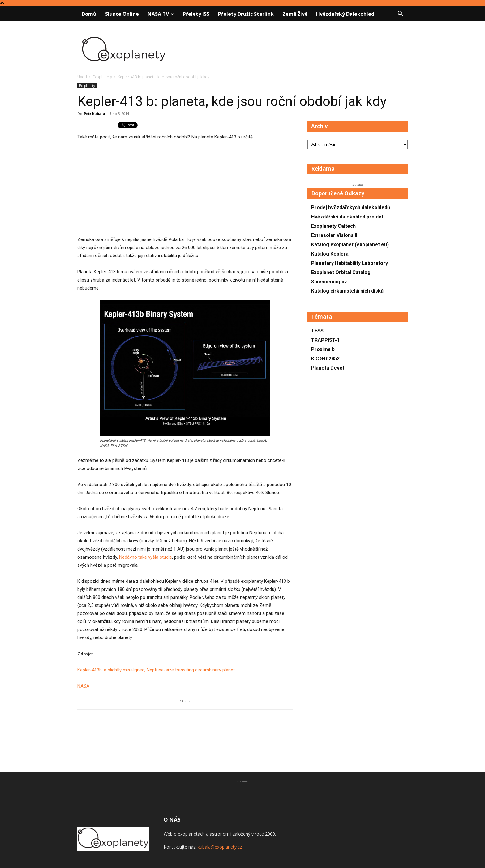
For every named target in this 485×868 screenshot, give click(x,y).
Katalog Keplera (330, 254)
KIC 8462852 (325, 359)
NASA (83, 686)
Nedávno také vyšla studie (146, 557)
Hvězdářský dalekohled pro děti (348, 217)
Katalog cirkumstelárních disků (347, 291)
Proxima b (323, 349)
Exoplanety (102, 77)
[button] (400, 14)
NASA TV (161, 14)
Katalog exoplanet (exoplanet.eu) (350, 245)
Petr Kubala (94, 114)
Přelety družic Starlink (246, 14)
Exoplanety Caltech (333, 226)
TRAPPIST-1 (325, 340)
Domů (89, 14)
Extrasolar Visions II (334, 235)
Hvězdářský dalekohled (345, 14)
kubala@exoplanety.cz (220, 847)
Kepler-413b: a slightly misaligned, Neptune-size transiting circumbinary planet (156, 670)
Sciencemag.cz (329, 282)
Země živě (295, 14)
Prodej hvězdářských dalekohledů (351, 207)
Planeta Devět (328, 368)
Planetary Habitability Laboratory (350, 263)
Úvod (82, 77)
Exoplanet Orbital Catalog (341, 272)
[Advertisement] (185, 192)
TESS (317, 331)
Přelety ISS (196, 14)
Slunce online (122, 14)
